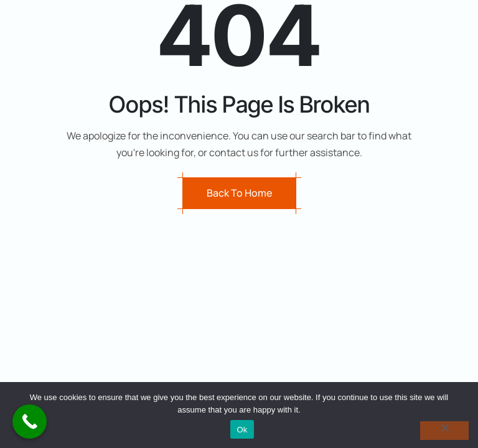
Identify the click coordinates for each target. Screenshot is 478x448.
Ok (242, 430)
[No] (444, 431)
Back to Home (239, 193)
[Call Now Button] (30, 422)
